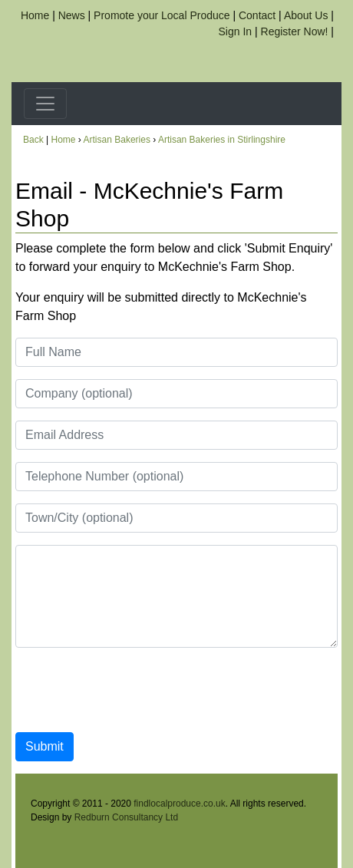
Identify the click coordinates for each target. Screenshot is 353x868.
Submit (45, 746)
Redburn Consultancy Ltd (126, 817)
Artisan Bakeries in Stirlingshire (222, 140)
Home (35, 15)
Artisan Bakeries (117, 140)
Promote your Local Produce (162, 15)
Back (33, 140)
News (72, 15)
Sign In (236, 31)
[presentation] (132, 690)
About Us (306, 15)
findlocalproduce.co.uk (179, 804)
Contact (257, 15)
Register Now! (295, 31)
